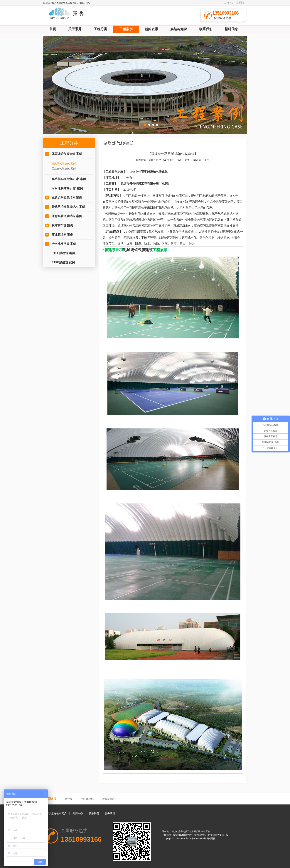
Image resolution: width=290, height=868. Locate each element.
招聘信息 (231, 29)
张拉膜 (69, 799)
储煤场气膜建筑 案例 (64, 164)
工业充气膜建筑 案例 (64, 169)
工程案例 (126, 29)
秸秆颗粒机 (87, 799)
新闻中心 (229, 3)
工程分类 (100, 29)
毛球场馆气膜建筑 (138, 250)
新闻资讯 (151, 29)
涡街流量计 (108, 799)
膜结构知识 (179, 29)
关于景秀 (75, 29)
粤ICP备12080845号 (196, 839)
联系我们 (241, 3)
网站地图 (211, 839)
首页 (53, 29)
